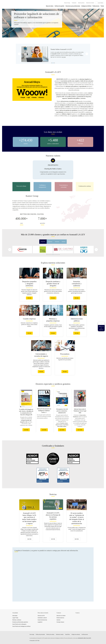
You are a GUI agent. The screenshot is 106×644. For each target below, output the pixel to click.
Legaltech (40, 622)
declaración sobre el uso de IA (85, 638)
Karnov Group (67, 3)
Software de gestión (59, 6)
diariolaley (15, 616)
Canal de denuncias (42, 620)
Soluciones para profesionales (73, 6)
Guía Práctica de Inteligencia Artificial (21, 626)
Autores (58, 620)
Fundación (74, 3)
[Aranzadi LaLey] (18, 635)
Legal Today (15, 618)
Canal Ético (67, 634)
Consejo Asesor (60, 622)
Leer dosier (62, 430)
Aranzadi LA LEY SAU (35, 641)
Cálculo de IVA (41, 616)
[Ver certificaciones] (82, 622)
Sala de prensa (81, 3)
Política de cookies (50, 634)
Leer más (64, 57)
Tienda (102, 6)
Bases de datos (50, 6)
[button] (96, 250)
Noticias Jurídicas (17, 620)
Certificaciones (85, 634)
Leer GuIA (44, 430)
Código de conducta (76, 634)
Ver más (29, 298)
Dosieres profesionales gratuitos (20, 622)
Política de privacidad (40, 634)
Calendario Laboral (42, 618)
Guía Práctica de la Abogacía (19, 624)
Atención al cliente (90, 3)
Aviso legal (32, 634)
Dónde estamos (60, 618)
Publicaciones (96, 6)
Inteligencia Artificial (86, 6)
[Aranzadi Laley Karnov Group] (7, 5)
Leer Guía (26, 430)
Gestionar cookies (60, 634)
